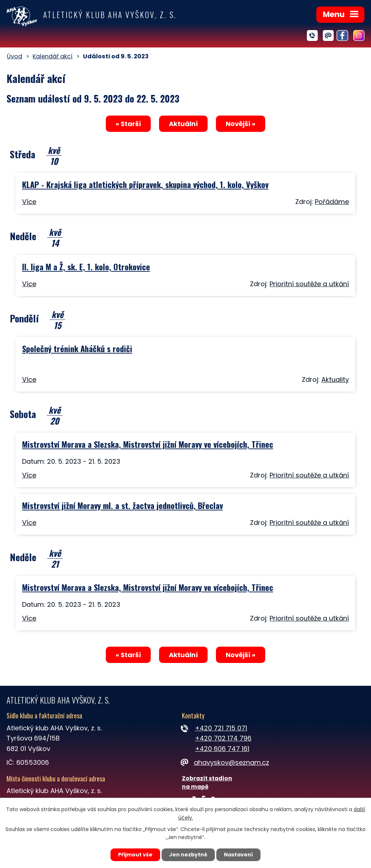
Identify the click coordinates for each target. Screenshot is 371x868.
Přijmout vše (135, 855)
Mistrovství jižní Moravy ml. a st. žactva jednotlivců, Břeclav (122, 505)
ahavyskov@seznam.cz (225, 762)
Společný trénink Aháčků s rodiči (77, 349)
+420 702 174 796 (223, 738)
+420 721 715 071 (221, 728)
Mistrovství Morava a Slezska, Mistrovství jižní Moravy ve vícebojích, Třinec (148, 444)
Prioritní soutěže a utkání (309, 284)
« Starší (128, 124)
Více (29, 202)
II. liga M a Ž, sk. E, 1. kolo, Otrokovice (86, 267)
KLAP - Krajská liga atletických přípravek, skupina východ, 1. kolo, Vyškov (145, 184)
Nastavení (238, 855)
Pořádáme (332, 202)
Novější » (241, 124)
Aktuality (335, 379)
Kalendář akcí (53, 56)
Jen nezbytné (188, 855)
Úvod (14, 56)
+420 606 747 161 (222, 749)
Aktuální (183, 124)
